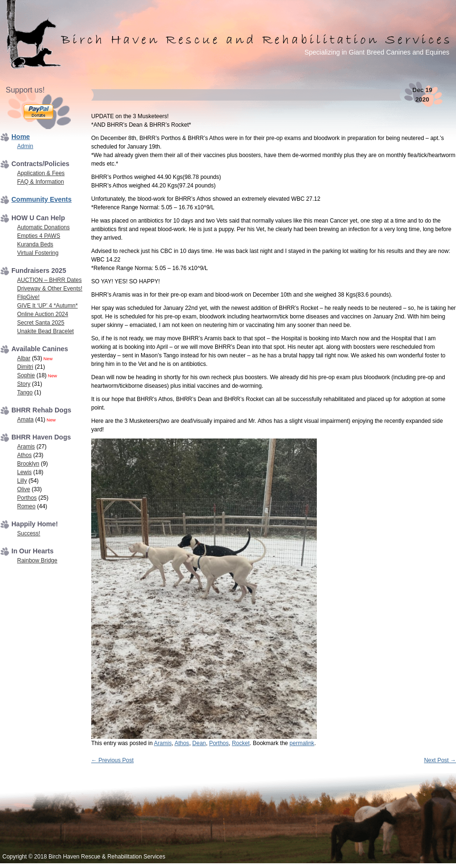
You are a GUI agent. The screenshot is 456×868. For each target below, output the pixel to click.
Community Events (42, 199)
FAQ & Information (41, 182)
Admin (25, 146)
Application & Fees (41, 173)
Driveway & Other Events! (50, 289)
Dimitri (25, 367)
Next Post (440, 760)
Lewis (24, 472)
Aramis (163, 743)
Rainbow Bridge (37, 560)
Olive (24, 489)
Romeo (26, 506)
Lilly (22, 481)
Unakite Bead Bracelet (45, 331)
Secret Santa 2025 (41, 323)
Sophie (26, 375)
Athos (182, 743)
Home (21, 137)
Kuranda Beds (35, 244)
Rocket (241, 743)
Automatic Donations (43, 227)
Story (24, 384)
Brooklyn (28, 464)
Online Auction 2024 (43, 314)
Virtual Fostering (38, 253)
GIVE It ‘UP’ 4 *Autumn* (47, 306)
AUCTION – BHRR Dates (49, 280)
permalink (302, 743)
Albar (24, 358)
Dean (199, 743)
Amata (25, 420)
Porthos (219, 743)
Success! (29, 533)
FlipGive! (28, 297)
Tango (25, 392)
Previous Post (112, 760)
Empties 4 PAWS (39, 236)
